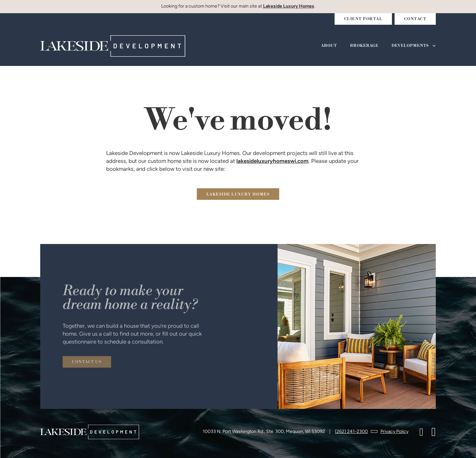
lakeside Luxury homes (238, 195)
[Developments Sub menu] (434, 46)
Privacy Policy (394, 432)
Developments (410, 46)
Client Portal (363, 19)
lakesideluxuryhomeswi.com (272, 161)
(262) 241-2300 (351, 432)
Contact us (87, 362)
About (329, 46)
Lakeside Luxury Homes (289, 6)
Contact (415, 19)
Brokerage (364, 46)
